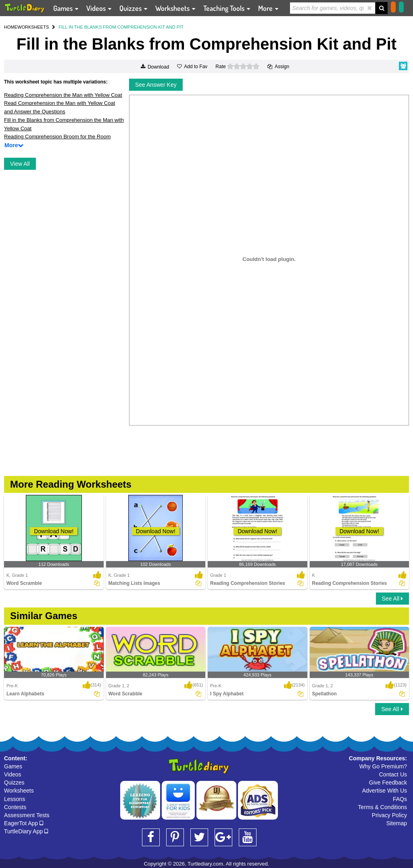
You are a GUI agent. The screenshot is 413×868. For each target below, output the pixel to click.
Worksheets (19, 791)
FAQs (400, 799)
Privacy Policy (389, 815)
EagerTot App (24, 823)
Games (13, 766)
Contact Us (393, 774)
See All (392, 599)
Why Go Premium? (383, 766)
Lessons (15, 799)
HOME (11, 27)
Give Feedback (388, 782)
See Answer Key (156, 85)
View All (20, 164)
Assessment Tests (27, 815)
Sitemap (397, 823)
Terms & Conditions (383, 807)
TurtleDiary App (26, 831)
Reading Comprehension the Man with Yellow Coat (63, 95)
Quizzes (14, 782)
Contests (15, 807)
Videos (13, 774)
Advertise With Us (385, 791)
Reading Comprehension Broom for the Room (57, 137)
